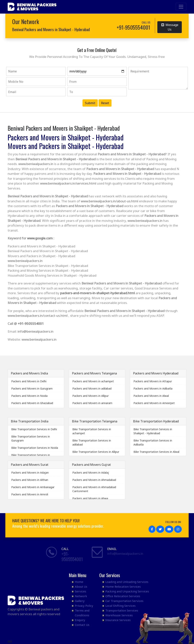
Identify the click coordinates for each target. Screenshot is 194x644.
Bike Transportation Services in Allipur (96, 452)
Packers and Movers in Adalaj (91, 473)
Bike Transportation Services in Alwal (156, 452)
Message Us (170, 27)
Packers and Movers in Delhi (29, 381)
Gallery (80, 601)
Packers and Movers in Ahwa (90, 498)
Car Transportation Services (124, 601)
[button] (152, 529)
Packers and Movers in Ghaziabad (32, 403)
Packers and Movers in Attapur (153, 381)
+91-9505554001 (31, 324)
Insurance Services (118, 620)
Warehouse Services (119, 615)
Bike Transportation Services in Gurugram (31, 438)
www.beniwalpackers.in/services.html (68, 183)
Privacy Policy (84, 606)
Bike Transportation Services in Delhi (34, 429)
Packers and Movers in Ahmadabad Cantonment (94, 489)
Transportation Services (122, 610)
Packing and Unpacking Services (127, 591)
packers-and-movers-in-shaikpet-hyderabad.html (97, 293)
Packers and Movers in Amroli (30, 494)
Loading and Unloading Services (127, 582)
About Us (81, 586)
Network (81, 596)
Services (80, 591)
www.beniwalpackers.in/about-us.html (110, 201)
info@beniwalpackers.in (36, 331)
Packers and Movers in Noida (29, 396)
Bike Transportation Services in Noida (35, 448)
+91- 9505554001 (72, 556)
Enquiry (80, 620)
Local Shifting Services (120, 606)
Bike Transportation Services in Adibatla (153, 442)
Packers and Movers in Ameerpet (154, 403)
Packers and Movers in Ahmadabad (94, 480)
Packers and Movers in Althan (30, 480)
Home (79, 582)
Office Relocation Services (123, 596)
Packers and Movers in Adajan (30, 473)
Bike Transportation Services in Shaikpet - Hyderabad (153, 431)
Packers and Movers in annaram (92, 403)
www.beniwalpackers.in (36, 164)
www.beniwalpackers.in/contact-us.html (38, 316)
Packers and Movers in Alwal (151, 396)
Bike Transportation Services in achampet (92, 431)
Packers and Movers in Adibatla (153, 388)
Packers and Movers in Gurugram (32, 388)
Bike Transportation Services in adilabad (92, 442)
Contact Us (82, 625)
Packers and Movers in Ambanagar (33, 487)
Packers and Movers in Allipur (91, 396)
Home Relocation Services (123, 586)
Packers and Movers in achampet (93, 381)
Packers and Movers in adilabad (92, 388)
